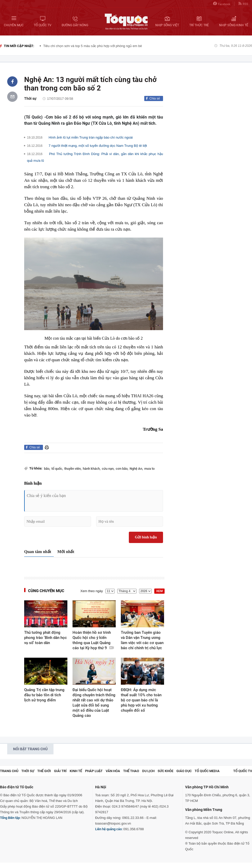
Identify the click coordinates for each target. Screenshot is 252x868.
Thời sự (30, 98)
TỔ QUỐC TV (243, 771)
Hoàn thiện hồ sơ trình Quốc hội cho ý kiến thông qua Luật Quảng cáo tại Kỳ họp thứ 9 (93, 640)
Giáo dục (184, 771)
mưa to (149, 469)
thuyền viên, (73, 469)
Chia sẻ (155, 98)
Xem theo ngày (92, 591)
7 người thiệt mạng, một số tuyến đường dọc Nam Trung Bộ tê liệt (98, 146)
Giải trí (60, 771)
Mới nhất (66, 552)
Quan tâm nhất (38, 552)
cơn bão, (122, 469)
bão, (47, 469)
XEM (159, 591)
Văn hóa (113, 771)
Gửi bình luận (146, 537)
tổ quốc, (57, 469)
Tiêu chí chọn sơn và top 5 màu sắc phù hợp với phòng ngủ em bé (93, 46)
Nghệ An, (136, 469)
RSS (243, 4)
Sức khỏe (165, 771)
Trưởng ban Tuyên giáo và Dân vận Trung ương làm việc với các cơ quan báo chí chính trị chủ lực (142, 640)
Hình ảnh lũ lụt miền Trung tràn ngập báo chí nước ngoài (91, 137)
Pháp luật (94, 771)
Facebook (222, 4)
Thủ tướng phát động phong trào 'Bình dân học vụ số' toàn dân (46, 638)
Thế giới (44, 771)
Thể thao (131, 771)
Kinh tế (76, 771)
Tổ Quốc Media (207, 771)
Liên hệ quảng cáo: (109, 829)
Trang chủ (9, 771)
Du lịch (148, 771)
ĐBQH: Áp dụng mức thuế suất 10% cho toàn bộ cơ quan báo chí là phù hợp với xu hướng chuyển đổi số (141, 700)
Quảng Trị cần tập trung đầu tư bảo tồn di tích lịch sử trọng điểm (44, 695)
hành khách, (92, 469)
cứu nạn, (108, 469)
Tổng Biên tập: (10, 818)
